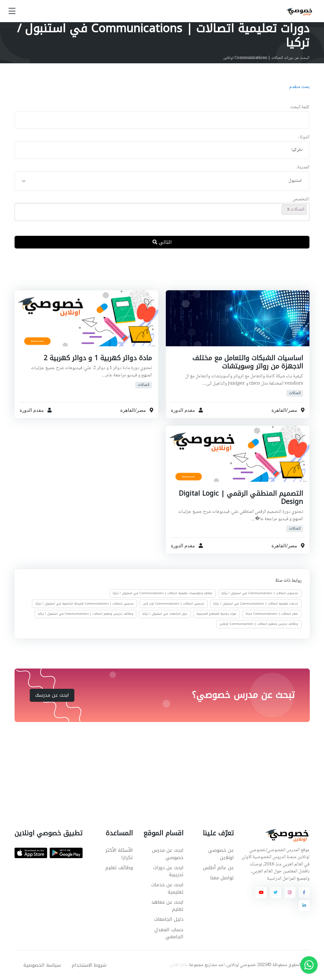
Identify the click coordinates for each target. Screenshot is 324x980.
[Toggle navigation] (12, 11)
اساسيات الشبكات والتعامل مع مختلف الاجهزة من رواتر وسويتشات (248, 362)
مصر (293, 410)
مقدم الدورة (183, 410)
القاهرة (279, 410)
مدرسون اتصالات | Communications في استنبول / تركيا (260, 593)
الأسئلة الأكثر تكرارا (119, 854)
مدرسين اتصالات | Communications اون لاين (173, 603)
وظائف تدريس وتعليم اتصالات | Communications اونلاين (259, 624)
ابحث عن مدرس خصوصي (168, 854)
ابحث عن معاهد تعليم (167, 906)
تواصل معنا (222, 878)
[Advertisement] (157, 274)
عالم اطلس (179, 965)
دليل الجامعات (169, 919)
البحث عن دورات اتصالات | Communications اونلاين (266, 58)
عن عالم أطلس (218, 868)
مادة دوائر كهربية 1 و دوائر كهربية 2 (98, 358)
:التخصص (301, 200)
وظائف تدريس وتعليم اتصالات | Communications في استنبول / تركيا (86, 614)
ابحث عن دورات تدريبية (168, 871)
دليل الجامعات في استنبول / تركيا (165, 614)
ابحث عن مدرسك (52, 695)
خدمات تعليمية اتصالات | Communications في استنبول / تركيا (256, 603)
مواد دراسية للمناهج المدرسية (216, 614)
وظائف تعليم (119, 868)
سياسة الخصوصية (42, 965)
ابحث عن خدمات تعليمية (167, 888)
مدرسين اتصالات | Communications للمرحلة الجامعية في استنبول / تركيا (84, 603)
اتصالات (295, 393)
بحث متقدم (299, 87)
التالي (162, 242)
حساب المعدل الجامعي (169, 933)
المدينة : (302, 168)
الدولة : (304, 138)
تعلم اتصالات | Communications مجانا (272, 614)
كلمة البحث (300, 107)
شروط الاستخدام (89, 965)
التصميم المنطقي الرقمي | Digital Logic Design (241, 498)
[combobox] (162, 150)
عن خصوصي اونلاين (221, 854)
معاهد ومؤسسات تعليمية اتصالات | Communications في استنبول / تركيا (162, 593)
